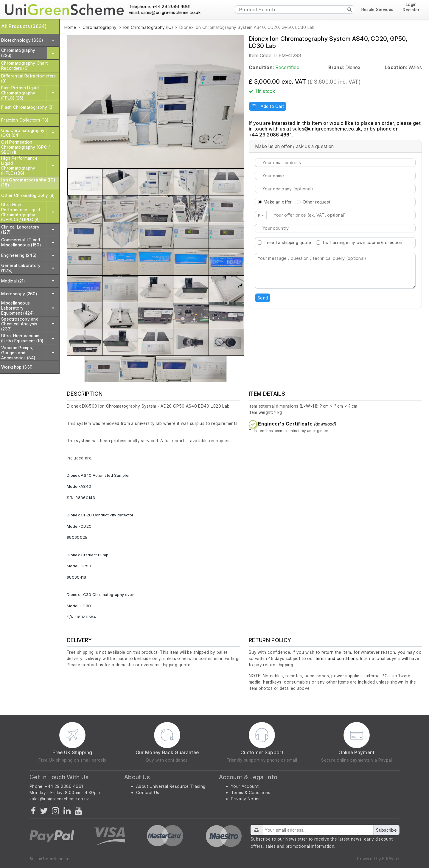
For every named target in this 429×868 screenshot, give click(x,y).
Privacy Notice (246, 799)
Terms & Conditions (251, 792)
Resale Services (377, 10)
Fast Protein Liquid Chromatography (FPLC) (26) (20, 93)
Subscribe (386, 830)
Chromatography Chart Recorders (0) (24, 66)
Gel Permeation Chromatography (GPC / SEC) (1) (26, 147)
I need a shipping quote (288, 242)
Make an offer (278, 202)
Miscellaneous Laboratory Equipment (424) (18, 308)
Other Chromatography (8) (28, 195)
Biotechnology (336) (22, 40)
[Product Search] (295, 10)
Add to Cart (268, 106)
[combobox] (335, 228)
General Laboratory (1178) (21, 268)
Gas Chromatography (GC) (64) (23, 133)
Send (263, 298)
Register (411, 10)
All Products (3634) (24, 26)
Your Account (245, 786)
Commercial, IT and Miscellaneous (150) (21, 242)
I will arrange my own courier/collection (363, 242)
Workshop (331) (17, 367)
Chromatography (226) (18, 53)
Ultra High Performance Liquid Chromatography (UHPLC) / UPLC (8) (21, 212)
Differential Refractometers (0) (29, 78)
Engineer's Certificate (297, 424)
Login (411, 5)
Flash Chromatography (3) (28, 107)
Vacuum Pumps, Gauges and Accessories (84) (18, 353)
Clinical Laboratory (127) (20, 229)
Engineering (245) (19, 255)
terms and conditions (337, 658)
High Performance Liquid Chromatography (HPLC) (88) (19, 166)
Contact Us (148, 792)
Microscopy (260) (19, 294)
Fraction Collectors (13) (25, 120)
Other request (317, 202)
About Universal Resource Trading (171, 786)
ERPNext (391, 859)
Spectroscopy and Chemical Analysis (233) (20, 324)
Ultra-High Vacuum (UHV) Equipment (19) (22, 338)
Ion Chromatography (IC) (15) (28, 182)
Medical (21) (13, 281)
